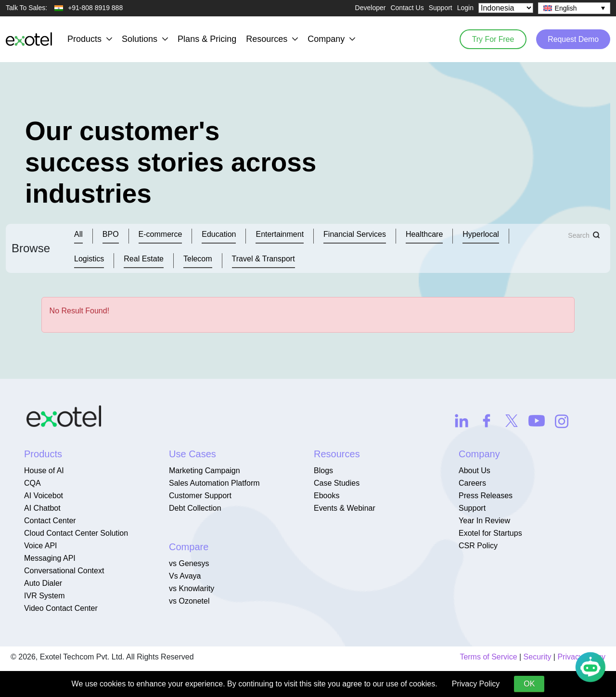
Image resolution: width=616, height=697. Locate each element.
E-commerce (160, 234)
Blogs (323, 471)
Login (465, 8)
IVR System (44, 596)
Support (441, 8)
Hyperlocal (481, 234)
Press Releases (486, 496)
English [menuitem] (566, 8)
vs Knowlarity (192, 588)
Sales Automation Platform (214, 483)
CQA (32, 483)
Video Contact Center (61, 608)
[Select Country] (506, 8)
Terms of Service (488, 657)
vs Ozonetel (189, 601)
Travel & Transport (263, 259)
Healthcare (424, 234)
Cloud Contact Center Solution (76, 533)
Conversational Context (64, 571)
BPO (111, 234)
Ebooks (327, 496)
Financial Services (355, 234)
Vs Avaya (185, 576)
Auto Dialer (43, 583)
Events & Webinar (345, 508)
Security (538, 657)
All (78, 234)
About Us (475, 471)
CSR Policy (478, 546)
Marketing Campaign (205, 471)
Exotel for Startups (490, 533)
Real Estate (144, 259)
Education (219, 234)
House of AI (44, 471)
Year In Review (484, 521)
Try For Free (491, 39)
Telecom (198, 259)
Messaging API (50, 558)
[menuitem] (574, 8)
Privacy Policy (476, 684)
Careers (472, 483)
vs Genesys (189, 563)
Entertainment (280, 234)
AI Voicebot (44, 496)
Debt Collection (195, 508)
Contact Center (50, 521)
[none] (574, 8)
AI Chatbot (42, 508)
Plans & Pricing (207, 39)
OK (529, 684)
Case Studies (337, 483)
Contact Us (407, 8)
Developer (371, 8)
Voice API (41, 546)
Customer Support (200, 496)
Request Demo (572, 39)
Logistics (89, 259)
